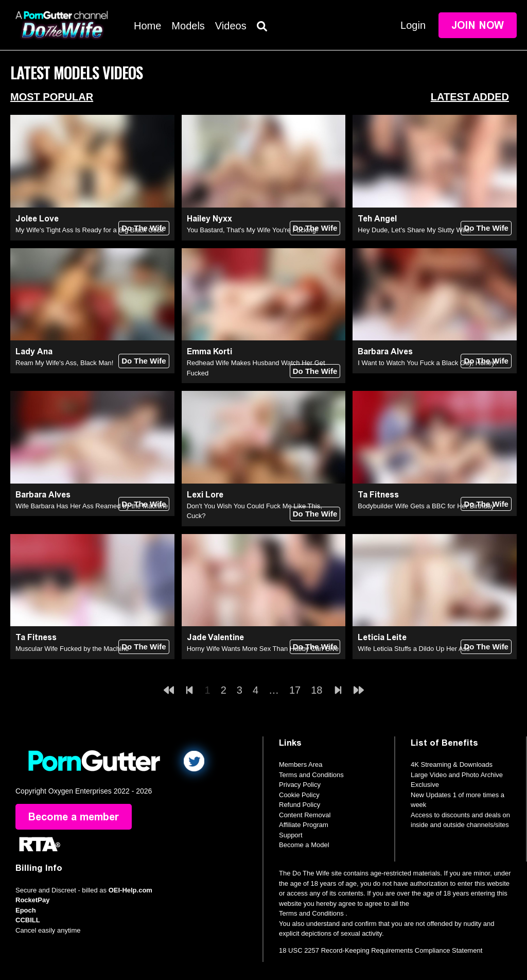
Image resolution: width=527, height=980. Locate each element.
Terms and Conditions (311, 775)
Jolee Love (37, 219)
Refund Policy (300, 805)
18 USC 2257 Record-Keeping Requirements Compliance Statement (381, 950)
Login (413, 25)
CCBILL (28, 920)
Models (188, 26)
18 (317, 690)
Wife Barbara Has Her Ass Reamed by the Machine (92, 506)
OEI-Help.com (130, 890)
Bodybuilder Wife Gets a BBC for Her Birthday (426, 506)
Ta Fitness (378, 495)
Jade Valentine (215, 637)
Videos (231, 26)
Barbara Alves (385, 351)
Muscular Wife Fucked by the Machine (72, 649)
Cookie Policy (299, 795)
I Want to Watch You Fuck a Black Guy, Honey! (427, 363)
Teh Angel (377, 219)
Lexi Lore (205, 495)
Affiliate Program (304, 825)
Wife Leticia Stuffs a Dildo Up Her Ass (414, 649)
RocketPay (32, 900)
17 (295, 690)
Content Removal (305, 815)
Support (291, 835)
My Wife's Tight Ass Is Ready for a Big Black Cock (90, 230)
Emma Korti (209, 351)
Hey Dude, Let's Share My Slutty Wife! (415, 230)
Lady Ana (34, 351)
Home (147, 26)
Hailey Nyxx (209, 219)
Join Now (478, 25)
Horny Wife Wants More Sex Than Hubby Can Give (263, 649)
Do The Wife (144, 228)
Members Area (301, 764)
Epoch (26, 910)
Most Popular (52, 97)
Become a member (74, 817)
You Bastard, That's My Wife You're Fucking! (252, 230)
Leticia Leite (382, 637)
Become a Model (304, 845)
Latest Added (470, 97)
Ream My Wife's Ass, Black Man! (64, 363)
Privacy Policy (300, 785)
